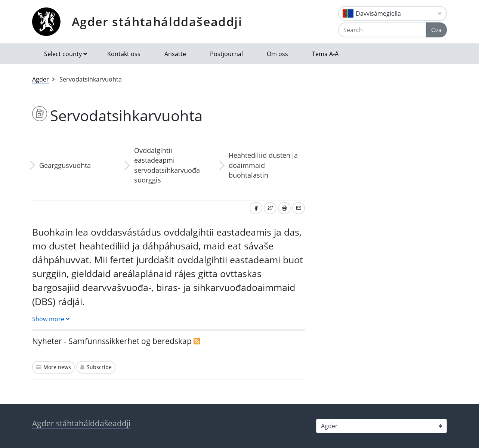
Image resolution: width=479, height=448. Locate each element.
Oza (436, 30)
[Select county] (381, 426)
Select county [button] (63, 54)
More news (57, 367)
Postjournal (226, 54)
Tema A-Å (325, 54)
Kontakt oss (124, 54)
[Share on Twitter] (270, 208)
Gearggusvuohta (65, 165)
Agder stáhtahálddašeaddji (157, 22)
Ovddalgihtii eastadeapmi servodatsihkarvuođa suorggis (167, 165)
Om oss (277, 54)
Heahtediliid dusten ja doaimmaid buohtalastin (263, 165)
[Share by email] (299, 208)
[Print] (284, 208)
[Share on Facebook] (256, 208)
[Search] (382, 30)
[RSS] (197, 341)
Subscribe (99, 367)
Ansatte (175, 54)
